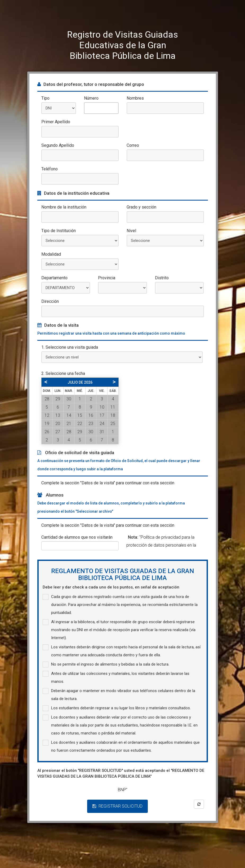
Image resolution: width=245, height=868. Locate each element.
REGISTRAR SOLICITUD (117, 806)
